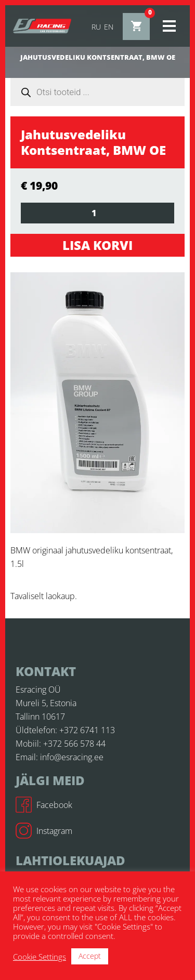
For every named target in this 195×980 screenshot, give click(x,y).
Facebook (44, 805)
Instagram (44, 831)
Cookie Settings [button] (40, 957)
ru (96, 27)
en (109, 27)
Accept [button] (90, 956)
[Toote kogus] (97, 213)
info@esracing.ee (72, 757)
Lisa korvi (97, 245)
